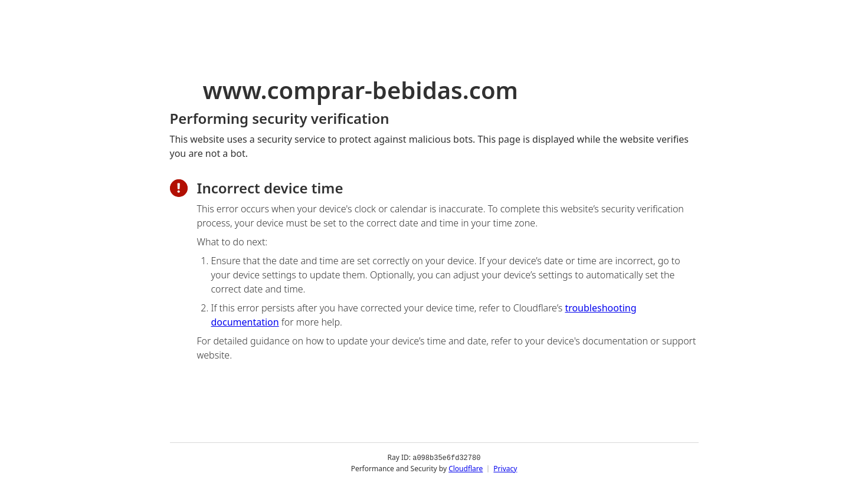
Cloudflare (466, 468)
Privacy (505, 468)
